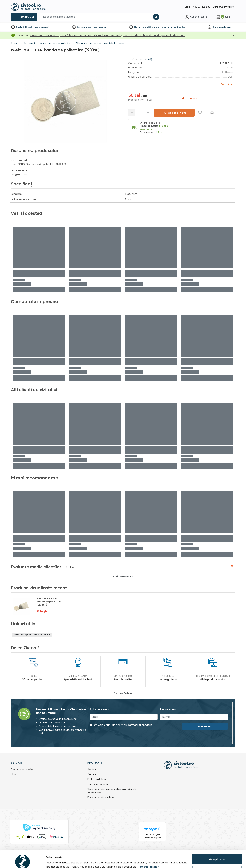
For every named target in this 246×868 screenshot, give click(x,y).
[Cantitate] (140, 113)
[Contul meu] (196, 17)
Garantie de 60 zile (145, 27)
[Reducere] (132, 113)
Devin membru (205, 726)
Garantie (218, 27)
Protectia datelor (97, 779)
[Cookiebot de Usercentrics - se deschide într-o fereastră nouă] (23, 861)
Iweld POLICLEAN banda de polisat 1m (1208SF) (49, 602)
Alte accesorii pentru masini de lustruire (32, 635)
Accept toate (217, 843)
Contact (92, 769)
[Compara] (212, 112)
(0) (150, 59)
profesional (100, 27)
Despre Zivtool (123, 693)
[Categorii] (24, 17)
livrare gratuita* (40, 27)
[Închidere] (233, 36)
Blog (187, 7)
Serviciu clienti (85, 27)
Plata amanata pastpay (101, 797)
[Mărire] (148, 113)
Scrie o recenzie (123, 577)
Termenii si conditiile (140, 725)
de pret (227, 27)
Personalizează (217, 854)
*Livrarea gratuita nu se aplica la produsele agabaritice (112, 791)
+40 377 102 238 (201, 7)
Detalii (50, 860)
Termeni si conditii (98, 784)
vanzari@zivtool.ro (223, 7)
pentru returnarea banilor (170, 27)
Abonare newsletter (22, 769)
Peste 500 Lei (23, 27)
